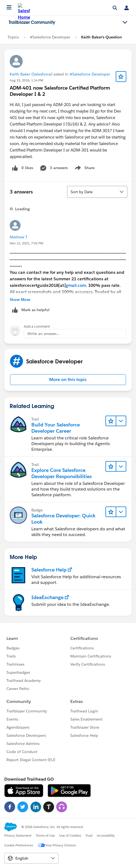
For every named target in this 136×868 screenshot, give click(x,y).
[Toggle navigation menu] (125, 22)
